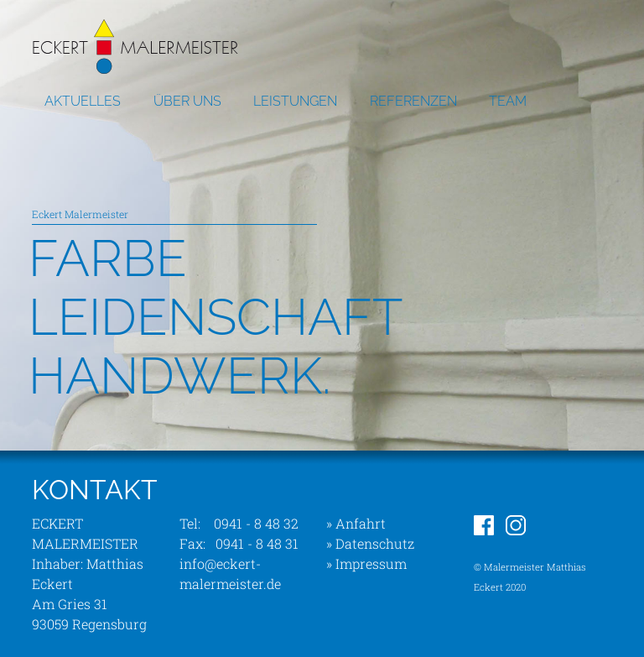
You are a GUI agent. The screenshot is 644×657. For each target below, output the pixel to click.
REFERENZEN (413, 101)
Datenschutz (375, 543)
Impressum (371, 563)
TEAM (508, 101)
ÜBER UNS (187, 101)
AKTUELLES (83, 101)
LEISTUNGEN (295, 101)
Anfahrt (361, 523)
